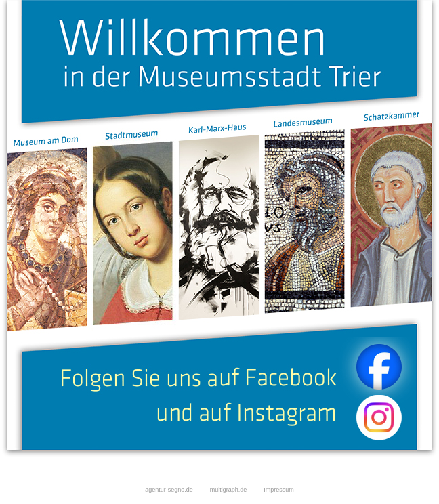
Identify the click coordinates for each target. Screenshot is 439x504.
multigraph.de (237, 490)
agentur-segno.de (169, 490)
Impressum (279, 490)
